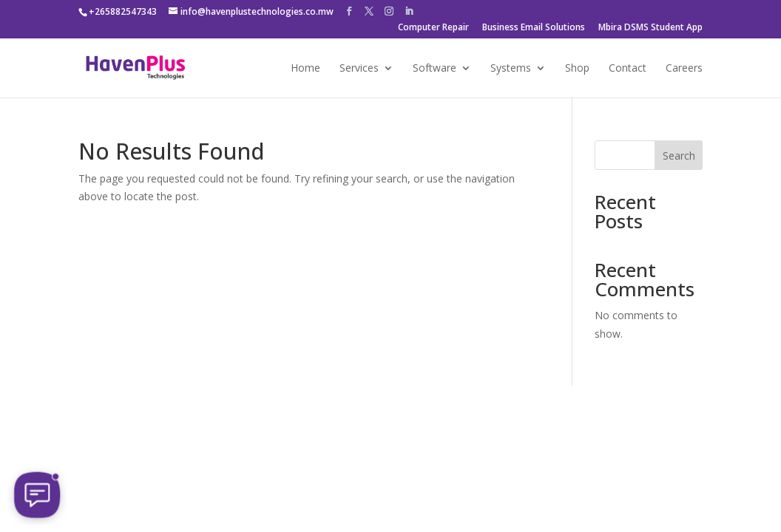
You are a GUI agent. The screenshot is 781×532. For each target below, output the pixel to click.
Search (679, 156)
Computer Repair (433, 28)
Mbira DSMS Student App (650, 28)
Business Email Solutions (534, 28)
